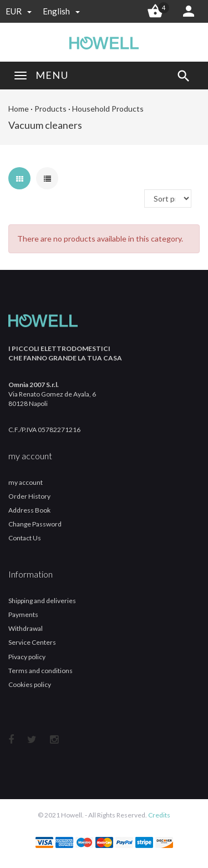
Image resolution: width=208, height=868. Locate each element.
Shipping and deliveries (42, 601)
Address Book (29, 510)
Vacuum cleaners (45, 125)
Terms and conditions (40, 671)
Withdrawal (26, 628)
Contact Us (25, 538)
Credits (159, 815)
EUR (19, 11)
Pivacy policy (27, 657)
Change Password (35, 524)
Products (50, 109)
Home (19, 109)
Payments (23, 614)
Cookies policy (30, 684)
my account (26, 482)
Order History (29, 496)
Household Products (108, 109)
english (61, 11)
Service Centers (32, 642)
